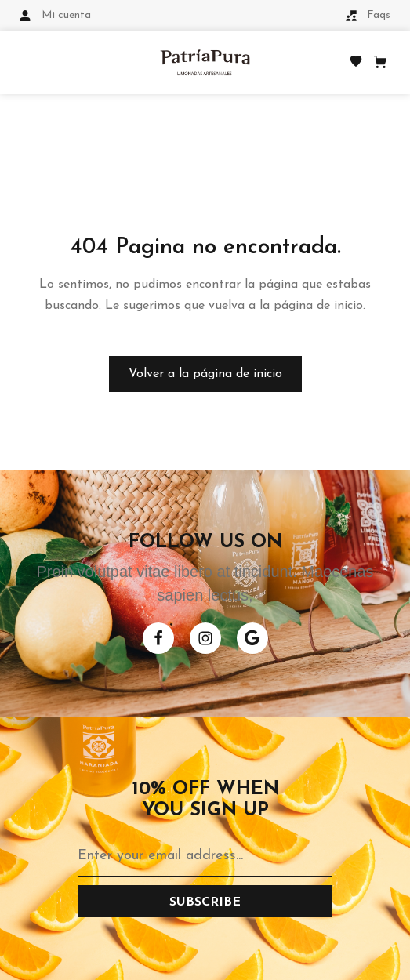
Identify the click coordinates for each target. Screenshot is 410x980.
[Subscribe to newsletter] (205, 901)
